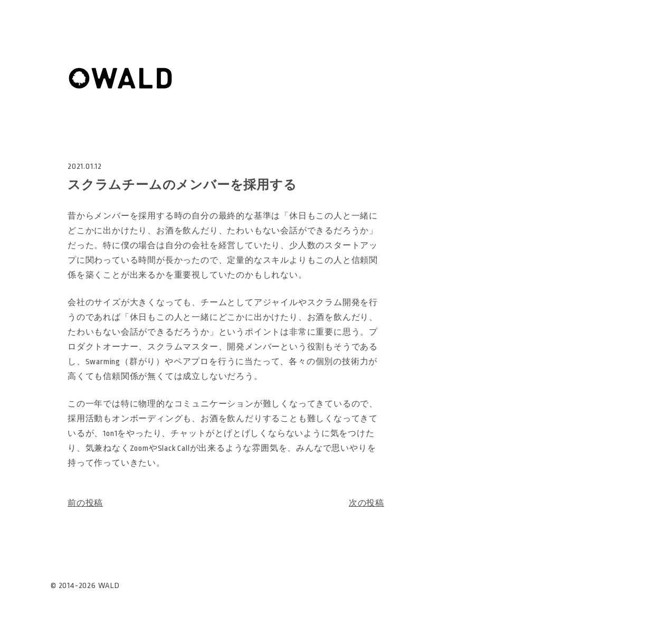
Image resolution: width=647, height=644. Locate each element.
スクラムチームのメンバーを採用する (182, 185)
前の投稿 (85, 503)
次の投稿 (367, 503)
